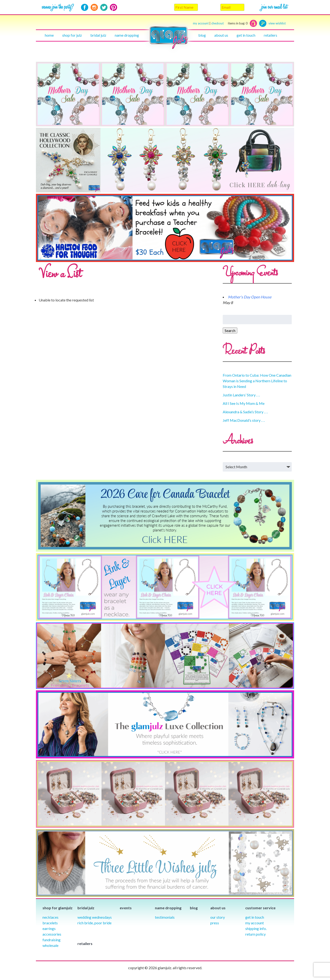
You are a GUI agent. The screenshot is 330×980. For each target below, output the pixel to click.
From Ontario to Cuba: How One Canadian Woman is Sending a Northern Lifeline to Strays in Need (257, 381)
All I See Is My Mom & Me (244, 403)
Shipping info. (256, 928)
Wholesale (50, 945)
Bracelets (50, 923)
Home (49, 35)
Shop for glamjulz (58, 908)
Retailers (271, 35)
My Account (255, 923)
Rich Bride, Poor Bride (94, 923)
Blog (202, 35)
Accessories (52, 934)
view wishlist (277, 23)
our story (218, 917)
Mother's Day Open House (250, 297)
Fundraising (52, 940)
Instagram (94, 7)
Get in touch (246, 35)
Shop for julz (72, 35)
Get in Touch (255, 917)
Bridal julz (98, 35)
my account (201, 23)
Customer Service (260, 908)
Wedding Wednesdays (95, 917)
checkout (229, 23)
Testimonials (165, 917)
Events (126, 908)
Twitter (104, 7)
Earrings (49, 928)
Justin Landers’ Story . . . (241, 395)
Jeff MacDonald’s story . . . (244, 420)
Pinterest (113, 7)
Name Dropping (127, 35)
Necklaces (50, 917)
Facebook (85, 7)
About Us (221, 35)
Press (215, 923)
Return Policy (255, 934)
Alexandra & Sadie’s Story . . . (245, 412)
